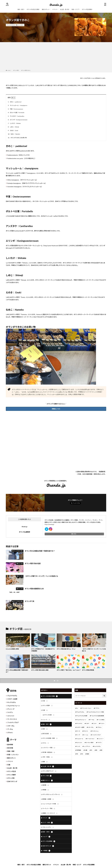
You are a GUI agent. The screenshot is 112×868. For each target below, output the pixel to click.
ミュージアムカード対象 (51, 804)
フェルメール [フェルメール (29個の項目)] (80, 739)
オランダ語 (20, 25)
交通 (9, 765)
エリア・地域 (48, 823)
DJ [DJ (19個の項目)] (77, 708)
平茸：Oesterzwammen (15, 109)
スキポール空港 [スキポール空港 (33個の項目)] (80, 727)
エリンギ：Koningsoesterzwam (17, 120)
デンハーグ (11, 709)
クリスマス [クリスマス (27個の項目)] (79, 723)
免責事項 (102, 472)
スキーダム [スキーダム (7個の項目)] (91, 727)
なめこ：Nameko (14, 134)
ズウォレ (10, 733)
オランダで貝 (29, 601)
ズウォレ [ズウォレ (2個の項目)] (99, 727)
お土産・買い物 (64, 9)
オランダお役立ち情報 (33, 9)
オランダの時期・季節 (50, 738)
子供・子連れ (48, 757)
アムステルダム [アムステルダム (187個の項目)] (80, 712)
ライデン (10, 712)
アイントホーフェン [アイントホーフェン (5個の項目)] (87, 708)
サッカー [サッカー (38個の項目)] (102, 723)
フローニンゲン (48, 827)
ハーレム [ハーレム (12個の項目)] (86, 735)
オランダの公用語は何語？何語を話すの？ (40, 551)
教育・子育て (48, 832)
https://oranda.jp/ (49, 524)
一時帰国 (46, 851)
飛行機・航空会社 (49, 752)
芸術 (45, 729)
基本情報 (10, 745)
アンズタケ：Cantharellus (16, 116)
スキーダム (11, 726)
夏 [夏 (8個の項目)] (97, 750)
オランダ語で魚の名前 (33, 563)
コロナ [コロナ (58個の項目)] (88, 723)
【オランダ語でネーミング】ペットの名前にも (41, 576)
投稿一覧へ (74, 534)
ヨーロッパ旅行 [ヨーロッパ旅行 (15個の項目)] (90, 743)
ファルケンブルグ (13, 722)
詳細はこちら (56, 409)
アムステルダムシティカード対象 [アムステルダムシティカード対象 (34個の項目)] (96, 712)
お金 (45, 701)
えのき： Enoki (13, 131)
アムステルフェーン (14, 706)
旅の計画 (10, 748)
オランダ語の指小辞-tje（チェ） (66, 649)
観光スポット (46, 9)
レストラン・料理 (49, 748)
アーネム (10, 729)
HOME (9, 70)
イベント (55, 9)
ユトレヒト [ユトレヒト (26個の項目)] (79, 743)
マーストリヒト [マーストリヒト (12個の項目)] (91, 739)
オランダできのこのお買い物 (17, 138)
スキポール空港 (12, 699)
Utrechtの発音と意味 (12, 649)
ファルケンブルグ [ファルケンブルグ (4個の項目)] (96, 735)
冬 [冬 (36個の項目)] (92, 750)
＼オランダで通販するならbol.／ (56, 404)
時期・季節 (11, 751)
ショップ (46, 837)
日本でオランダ (12, 781)
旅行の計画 (47, 734)
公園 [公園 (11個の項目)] (86, 750)
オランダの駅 (49, 715)
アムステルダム (12, 696)
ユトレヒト (11, 716)
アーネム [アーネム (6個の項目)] (92, 720)
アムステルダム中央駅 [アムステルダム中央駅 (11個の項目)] (82, 716)
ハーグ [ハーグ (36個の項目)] (78, 735)
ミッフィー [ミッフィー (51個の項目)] (101, 739)
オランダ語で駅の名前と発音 (40, 670)
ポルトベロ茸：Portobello (16, 113)
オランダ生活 (12, 771)
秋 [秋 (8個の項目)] (77, 754)
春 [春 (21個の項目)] (102, 750)
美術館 (46, 785)
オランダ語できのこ (26, 70)
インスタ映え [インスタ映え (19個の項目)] (101, 720)
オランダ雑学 (12, 775)
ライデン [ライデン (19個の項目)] (99, 743)
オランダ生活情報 (87, 9)
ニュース (46, 720)
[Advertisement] (56, 56)
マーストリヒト (12, 719)
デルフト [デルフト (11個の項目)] (86, 731)
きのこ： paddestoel (14, 102)
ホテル (46, 743)
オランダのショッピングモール (53, 795)
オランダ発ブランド (49, 771)
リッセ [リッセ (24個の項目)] (78, 746)
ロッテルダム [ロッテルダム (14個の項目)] (97, 746)
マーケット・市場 (49, 809)
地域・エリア (75, 9)
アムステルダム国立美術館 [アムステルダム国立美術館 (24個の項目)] (98, 716)
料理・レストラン (13, 755)
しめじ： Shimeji (13, 127)
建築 (45, 762)
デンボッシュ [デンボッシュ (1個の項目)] (95, 731)
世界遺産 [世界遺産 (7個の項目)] (79, 750)
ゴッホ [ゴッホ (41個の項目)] (95, 723)
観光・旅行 (21, 9)
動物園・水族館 (48, 799)
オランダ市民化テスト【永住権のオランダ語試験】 (43, 650)
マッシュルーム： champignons (17, 105)
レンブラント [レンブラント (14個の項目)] (87, 746)
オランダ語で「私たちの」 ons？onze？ (69, 670)
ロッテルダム (12, 702)
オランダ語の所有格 (88, 670)
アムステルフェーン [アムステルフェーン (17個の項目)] (81, 720)
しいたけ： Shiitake (14, 123)
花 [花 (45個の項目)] (82, 754)
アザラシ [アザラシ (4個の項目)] (97, 708)
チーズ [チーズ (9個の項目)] (78, 731)
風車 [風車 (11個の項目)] (88, 754)
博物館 (46, 790)
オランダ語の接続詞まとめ (34, 589)
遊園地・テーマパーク (50, 813)
